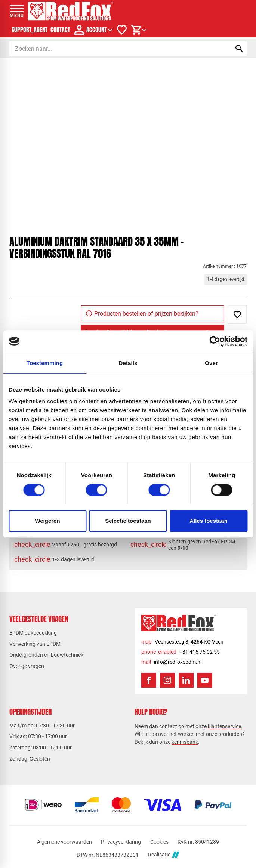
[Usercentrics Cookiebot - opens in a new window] (215, 341)
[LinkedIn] (186, 680)
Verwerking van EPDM (35, 644)
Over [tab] (211, 363)
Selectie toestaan (128, 521)
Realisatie (164, 855)
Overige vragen (27, 666)
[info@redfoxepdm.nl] (171, 662)
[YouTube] (205, 680)
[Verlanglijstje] (122, 30)
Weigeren (47, 521)
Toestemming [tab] (45, 363)
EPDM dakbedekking (33, 633)
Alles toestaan (209, 521)
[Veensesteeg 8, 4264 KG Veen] (182, 642)
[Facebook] (149, 680)
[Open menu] (17, 11)
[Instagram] (167, 680)
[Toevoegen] (237, 315)
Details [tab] (128, 363)
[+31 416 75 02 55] (181, 652)
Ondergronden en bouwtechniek (46, 655)
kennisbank (185, 742)
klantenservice (224, 726)
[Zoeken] (113, 49)
